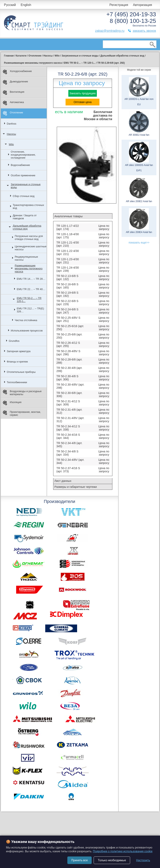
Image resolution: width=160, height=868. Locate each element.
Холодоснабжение (17, 72)
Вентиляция (14, 93)
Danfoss (12, 124)
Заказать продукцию (82, 93)
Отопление (13, 113)
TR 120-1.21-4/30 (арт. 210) (68, 244)
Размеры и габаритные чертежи (76, 487)
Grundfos (14, 341)
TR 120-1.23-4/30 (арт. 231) (68, 261)
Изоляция (12, 403)
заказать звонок (144, 31)
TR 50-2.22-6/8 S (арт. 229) (67, 303)
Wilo (11, 144)
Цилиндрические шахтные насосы (31, 248)
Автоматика (13, 103)
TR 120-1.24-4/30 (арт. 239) (68, 269)
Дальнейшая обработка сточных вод (27, 227)
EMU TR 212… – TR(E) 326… (30, 310)
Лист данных (63, 481)
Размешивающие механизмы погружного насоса (29, 268)
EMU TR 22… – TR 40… (31, 289)
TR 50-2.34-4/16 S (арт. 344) (68, 436)
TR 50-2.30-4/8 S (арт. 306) (67, 378)
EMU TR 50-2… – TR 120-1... (29, 300)
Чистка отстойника (26, 320)
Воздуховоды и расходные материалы (22, 393)
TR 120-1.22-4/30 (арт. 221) (68, 252)
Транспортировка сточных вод (28, 207)
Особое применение (23, 175)
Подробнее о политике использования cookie (123, 851)
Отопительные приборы (21, 372)
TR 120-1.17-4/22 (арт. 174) (68, 227)
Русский (10, 5)
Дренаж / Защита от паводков (25, 217)
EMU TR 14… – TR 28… (31, 279)
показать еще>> (139, 243)
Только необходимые (112, 860)
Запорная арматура (19, 351)
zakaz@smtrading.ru (110, 31)
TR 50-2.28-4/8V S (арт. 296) (68, 353)
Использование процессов (27, 331)
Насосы (11, 134)
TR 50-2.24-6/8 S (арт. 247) (67, 311)
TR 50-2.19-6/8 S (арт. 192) (67, 294)
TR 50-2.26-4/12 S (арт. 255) (68, 344)
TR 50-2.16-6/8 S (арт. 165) (67, 286)
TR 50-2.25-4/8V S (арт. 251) (68, 319)
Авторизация (142, 5)
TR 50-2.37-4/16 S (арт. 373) (68, 470)
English (26, 5)
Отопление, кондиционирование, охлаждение (23, 155)
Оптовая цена (82, 102)
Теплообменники (17, 382)
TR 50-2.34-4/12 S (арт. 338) (68, 428)
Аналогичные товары (68, 216)
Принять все (80, 860)
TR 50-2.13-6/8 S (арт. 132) (67, 278)
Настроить (143, 860)
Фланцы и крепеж (17, 362)
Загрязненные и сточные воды (26, 186)
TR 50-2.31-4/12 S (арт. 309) (68, 403)
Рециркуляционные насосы (26, 258)
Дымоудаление (15, 82)
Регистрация (119, 5)
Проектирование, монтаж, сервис (22, 413)
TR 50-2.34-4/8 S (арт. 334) (67, 453)
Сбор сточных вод (24, 196)
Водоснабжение (20, 165)
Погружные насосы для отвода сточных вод (29, 238)
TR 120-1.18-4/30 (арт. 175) (68, 236)
